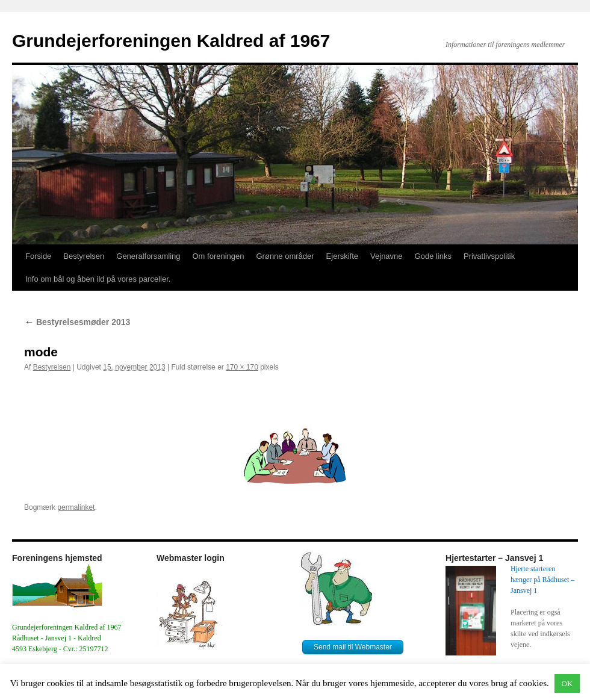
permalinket (76, 507)
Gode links (433, 256)
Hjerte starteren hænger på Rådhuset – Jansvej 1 (543, 580)
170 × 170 (242, 367)
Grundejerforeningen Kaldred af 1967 (171, 41)
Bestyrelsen (84, 256)
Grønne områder (285, 256)
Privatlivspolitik (489, 256)
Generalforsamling (148, 256)
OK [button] (567, 683)
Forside (38, 256)
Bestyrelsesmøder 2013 (77, 322)
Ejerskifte (342, 256)
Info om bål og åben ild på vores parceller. (98, 279)
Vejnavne (387, 256)
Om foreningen (219, 256)
